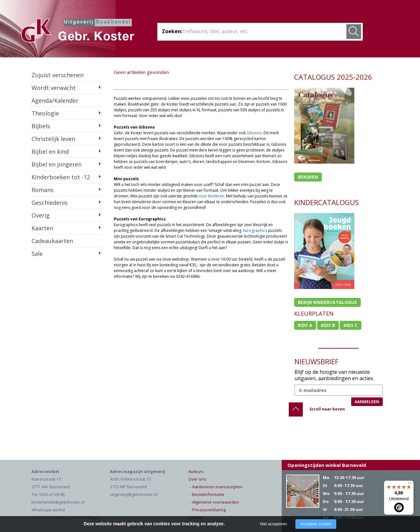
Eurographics (255, 230)
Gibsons (254, 133)
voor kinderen (211, 196)
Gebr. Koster (78, 32)
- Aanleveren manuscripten (216, 487)
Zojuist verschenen (58, 75)
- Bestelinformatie (207, 494)
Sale (37, 254)
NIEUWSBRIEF (316, 361)
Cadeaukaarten (52, 241)
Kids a (305, 325)
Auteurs (196, 471)
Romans (43, 190)
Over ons (197, 479)
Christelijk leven (53, 139)
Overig (41, 215)
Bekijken (308, 177)
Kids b (328, 325)
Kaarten (42, 228)
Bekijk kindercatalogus (327, 302)
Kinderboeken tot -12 (61, 177)
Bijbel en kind (50, 151)
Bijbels (41, 126)
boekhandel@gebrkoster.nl (58, 502)
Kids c (351, 325)
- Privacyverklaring (208, 510)
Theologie (45, 113)
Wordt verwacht (54, 88)
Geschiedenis (50, 203)
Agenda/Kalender (55, 100)
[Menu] (410, 484)
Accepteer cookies (316, 524)
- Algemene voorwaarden (214, 502)
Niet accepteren (273, 524)
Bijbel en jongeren (57, 164)
